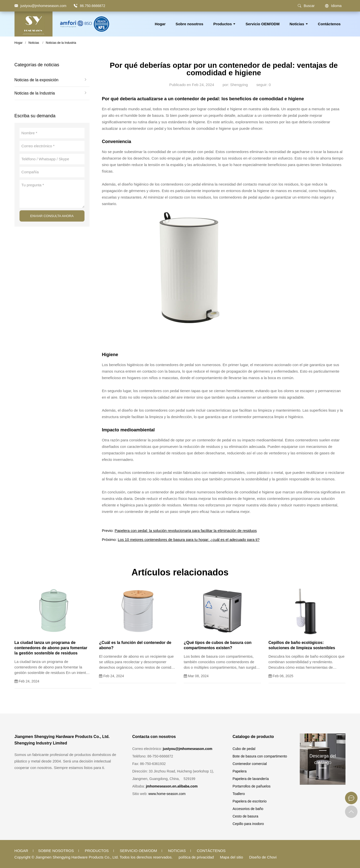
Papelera (239, 771)
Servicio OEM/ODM (262, 24)
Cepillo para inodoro (248, 824)
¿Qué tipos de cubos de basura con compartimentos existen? (218, 645)
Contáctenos (329, 24)
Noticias (299, 24)
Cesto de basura (245, 816)
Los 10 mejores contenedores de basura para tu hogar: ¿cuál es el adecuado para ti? (189, 540)
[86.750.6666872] (75, 6)
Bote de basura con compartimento (260, 756)
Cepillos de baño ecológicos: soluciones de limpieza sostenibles (302, 645)
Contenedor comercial (250, 764)
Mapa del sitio (232, 857)
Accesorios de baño (248, 809)
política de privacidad (196, 857)
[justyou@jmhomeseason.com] (40, 6)
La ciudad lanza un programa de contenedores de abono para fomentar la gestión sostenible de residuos (51, 648)
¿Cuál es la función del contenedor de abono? (135, 645)
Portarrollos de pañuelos (251, 786)
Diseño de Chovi (263, 857)
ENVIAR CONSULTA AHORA (52, 216)
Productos (224, 24)
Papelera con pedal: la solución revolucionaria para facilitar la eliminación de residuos (186, 531)
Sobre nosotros (189, 24)
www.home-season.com (167, 794)
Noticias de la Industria (61, 43)
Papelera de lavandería (251, 779)
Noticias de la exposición (36, 80)
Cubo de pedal (244, 749)
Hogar (160, 24)
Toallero (239, 794)
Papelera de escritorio (249, 801)
